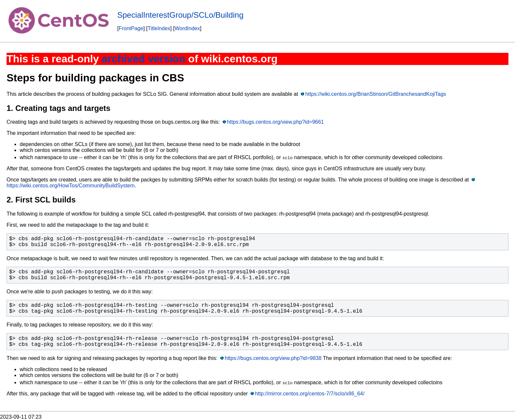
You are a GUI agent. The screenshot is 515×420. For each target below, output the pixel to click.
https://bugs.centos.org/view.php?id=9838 (273, 358)
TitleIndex (159, 28)
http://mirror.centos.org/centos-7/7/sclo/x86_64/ (310, 394)
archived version (144, 59)
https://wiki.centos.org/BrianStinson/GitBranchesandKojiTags (376, 94)
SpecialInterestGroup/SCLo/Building (180, 15)
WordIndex (187, 28)
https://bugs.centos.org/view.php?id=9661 (275, 122)
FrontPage (131, 28)
